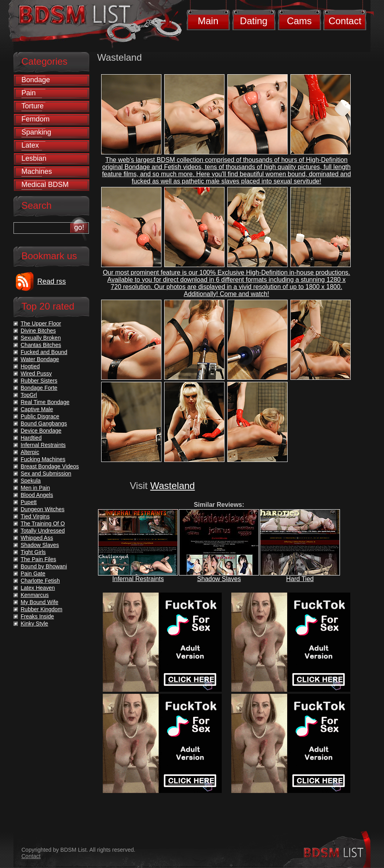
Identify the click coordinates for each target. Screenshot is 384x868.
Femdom (36, 119)
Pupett (29, 502)
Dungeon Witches (43, 509)
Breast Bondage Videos (50, 466)
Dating (254, 21)
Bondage (36, 80)
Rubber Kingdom (41, 609)
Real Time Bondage (45, 402)
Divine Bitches (38, 331)
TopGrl (29, 395)
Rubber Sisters (39, 381)
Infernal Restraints (138, 579)
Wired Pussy (36, 373)
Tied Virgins (35, 516)
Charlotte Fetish (40, 581)
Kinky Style (34, 624)
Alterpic (30, 452)
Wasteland (173, 486)
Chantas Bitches (41, 345)
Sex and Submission (46, 473)
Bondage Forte (39, 388)
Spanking (36, 132)
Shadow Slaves (219, 579)
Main (208, 21)
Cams (299, 21)
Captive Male (37, 409)
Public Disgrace (40, 416)
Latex (30, 145)
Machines (37, 171)
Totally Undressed (43, 531)
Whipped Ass (37, 538)
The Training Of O (43, 523)
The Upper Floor (41, 323)
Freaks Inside (37, 616)
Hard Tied (300, 579)
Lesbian (34, 158)
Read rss (52, 281)
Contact (345, 21)
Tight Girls (33, 552)
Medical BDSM (45, 185)
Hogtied (30, 366)
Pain (29, 93)
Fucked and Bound (44, 352)
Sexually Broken (41, 338)
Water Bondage (40, 359)
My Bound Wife (39, 602)
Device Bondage (41, 431)
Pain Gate (33, 574)
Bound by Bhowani (44, 566)
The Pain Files (38, 559)
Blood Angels (37, 495)
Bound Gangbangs (44, 423)
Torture (33, 106)
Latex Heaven (38, 588)
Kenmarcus (35, 595)
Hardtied (31, 438)
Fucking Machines (43, 459)
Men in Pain (35, 488)
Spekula (31, 481)
